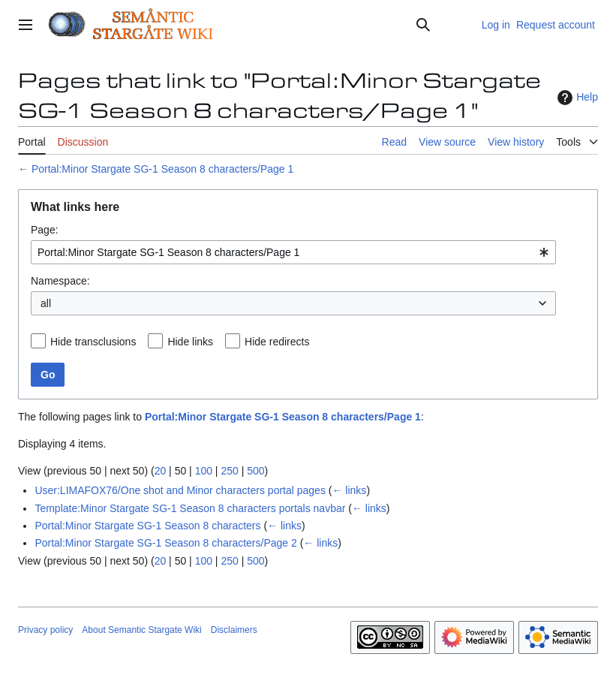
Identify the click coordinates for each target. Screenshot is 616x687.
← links (349, 490)
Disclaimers (234, 630)
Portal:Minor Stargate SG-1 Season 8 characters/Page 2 (165, 543)
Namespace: (60, 281)
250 (229, 471)
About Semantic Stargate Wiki (141, 630)
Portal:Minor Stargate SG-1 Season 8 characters (147, 526)
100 (204, 471)
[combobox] (293, 252)
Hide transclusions (93, 342)
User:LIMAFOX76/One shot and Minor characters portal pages (180, 490)
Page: (45, 230)
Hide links (190, 342)
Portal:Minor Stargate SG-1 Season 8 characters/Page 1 (162, 169)
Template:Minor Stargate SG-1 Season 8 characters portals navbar (190, 508)
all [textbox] (46, 303)
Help (576, 98)
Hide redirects (277, 342)
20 (161, 471)
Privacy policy (45, 630)
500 (255, 471)
